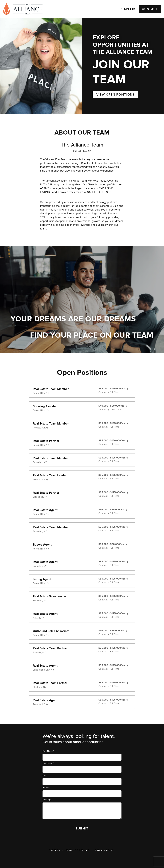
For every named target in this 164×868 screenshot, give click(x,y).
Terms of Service (78, 851)
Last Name (48, 763)
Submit (82, 829)
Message (47, 800)
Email (46, 775)
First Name (48, 751)
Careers (54, 851)
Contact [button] (150, 9)
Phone (46, 788)
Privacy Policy (105, 851)
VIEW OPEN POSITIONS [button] (115, 95)
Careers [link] (129, 9)
